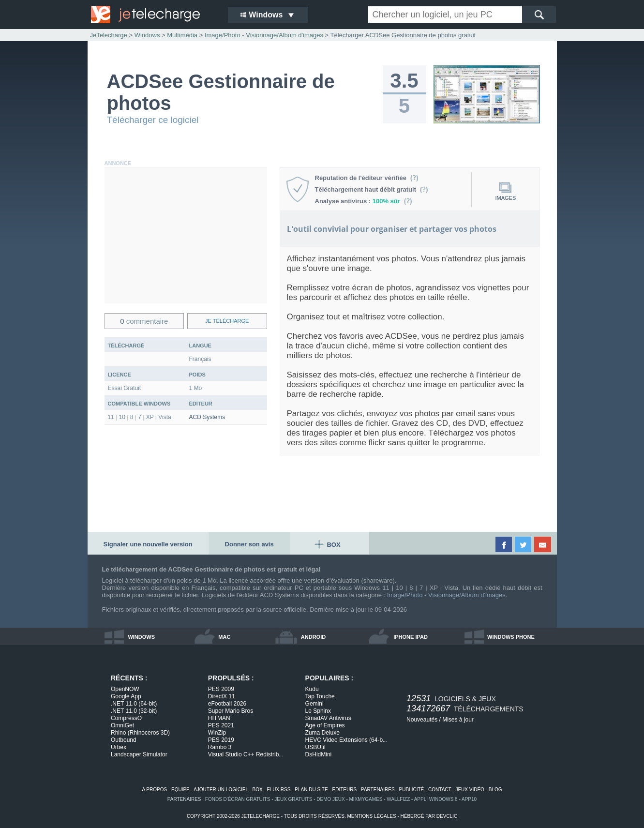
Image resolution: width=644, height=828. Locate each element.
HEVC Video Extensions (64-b (346, 740)
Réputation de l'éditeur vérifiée (367, 178)
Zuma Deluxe (322, 733)
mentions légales (371, 816)
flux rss (278, 790)
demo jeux (330, 799)
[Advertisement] (186, 236)
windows (141, 637)
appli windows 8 (436, 799)
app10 (469, 799)
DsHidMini (319, 754)
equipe (180, 790)
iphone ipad (411, 637)
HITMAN (219, 718)
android (313, 637)
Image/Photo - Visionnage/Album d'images (446, 595)
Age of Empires (325, 725)
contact (440, 790)
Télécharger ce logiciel (153, 120)
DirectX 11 (222, 696)
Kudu (312, 689)
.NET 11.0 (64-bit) (134, 704)
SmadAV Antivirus (328, 718)
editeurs (345, 790)
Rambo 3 (220, 747)
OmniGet (122, 725)
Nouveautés (422, 720)
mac (224, 637)
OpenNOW (125, 689)
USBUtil (315, 747)
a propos (154, 790)
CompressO (126, 718)
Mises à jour (458, 720)
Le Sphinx (318, 711)
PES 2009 (221, 689)
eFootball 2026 (227, 704)
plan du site (311, 790)
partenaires (378, 790)
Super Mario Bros (231, 711)
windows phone (511, 637)
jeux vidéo (470, 790)
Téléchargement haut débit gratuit (372, 189)
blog (495, 790)
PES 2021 (221, 725)
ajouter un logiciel (221, 790)
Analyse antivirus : (364, 201)
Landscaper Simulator (139, 754)
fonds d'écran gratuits (238, 799)
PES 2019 (221, 740)
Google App (126, 696)
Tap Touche (320, 696)
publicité (412, 790)
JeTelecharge (109, 35)
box (257, 790)
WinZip (217, 733)
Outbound (124, 740)
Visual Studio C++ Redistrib (246, 754)
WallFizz (398, 799)
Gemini (315, 704)
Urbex (119, 747)
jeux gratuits (293, 799)
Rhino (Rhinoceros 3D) (140, 733)
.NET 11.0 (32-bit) (134, 711)
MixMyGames (366, 799)
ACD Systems (207, 417)
